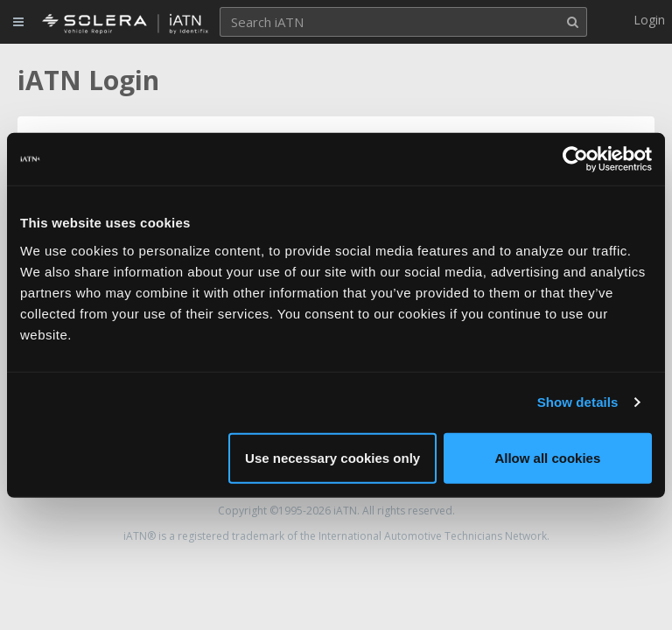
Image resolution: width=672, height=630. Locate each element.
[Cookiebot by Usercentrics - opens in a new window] (575, 159)
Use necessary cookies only (332, 457)
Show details (578, 402)
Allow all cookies (547, 457)
